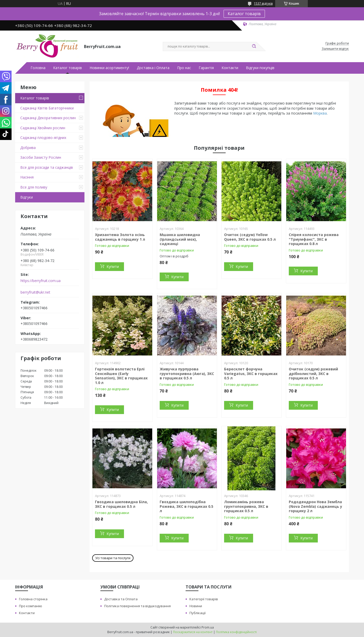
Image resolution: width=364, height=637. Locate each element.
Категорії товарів (204, 599)
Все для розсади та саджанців (47, 167)
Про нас (184, 68)
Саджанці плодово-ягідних (43, 138)
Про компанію (31, 606)
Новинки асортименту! (109, 68)
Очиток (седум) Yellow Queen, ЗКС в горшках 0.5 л (250, 237)
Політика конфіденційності (236, 632)
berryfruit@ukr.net (35, 292)
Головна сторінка (33, 599)
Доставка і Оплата (153, 68)
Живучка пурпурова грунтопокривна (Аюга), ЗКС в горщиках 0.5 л (187, 373)
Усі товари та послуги (113, 558)
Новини (196, 606)
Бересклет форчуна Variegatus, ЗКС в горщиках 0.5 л (251, 373)
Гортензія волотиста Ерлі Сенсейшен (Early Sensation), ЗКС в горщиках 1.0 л (121, 376)
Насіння (27, 177)
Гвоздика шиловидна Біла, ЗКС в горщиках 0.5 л (121, 504)
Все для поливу (34, 187)
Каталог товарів (244, 14)
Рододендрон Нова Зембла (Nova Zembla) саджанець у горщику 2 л (315, 506)
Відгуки (27, 197)
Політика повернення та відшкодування (137, 606)
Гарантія (206, 68)
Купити (113, 266)
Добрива (28, 148)
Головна (38, 68)
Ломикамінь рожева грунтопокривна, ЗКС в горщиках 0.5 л (246, 506)
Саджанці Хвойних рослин (43, 128)
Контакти (230, 68)
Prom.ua (208, 627)
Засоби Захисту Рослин (41, 157)
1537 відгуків (263, 3)
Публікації (198, 613)
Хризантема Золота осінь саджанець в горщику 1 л (120, 237)
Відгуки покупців (260, 68)
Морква (320, 113)
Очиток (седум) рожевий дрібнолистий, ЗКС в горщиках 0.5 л (313, 373)
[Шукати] (254, 46)
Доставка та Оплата (121, 599)
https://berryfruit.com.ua (41, 281)
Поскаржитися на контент (193, 632)
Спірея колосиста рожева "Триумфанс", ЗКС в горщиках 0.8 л (314, 239)
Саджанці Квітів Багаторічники (47, 108)
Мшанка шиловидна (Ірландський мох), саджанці (180, 239)
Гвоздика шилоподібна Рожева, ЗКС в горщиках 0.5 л (186, 506)
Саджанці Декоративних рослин (48, 118)
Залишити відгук (335, 49)
